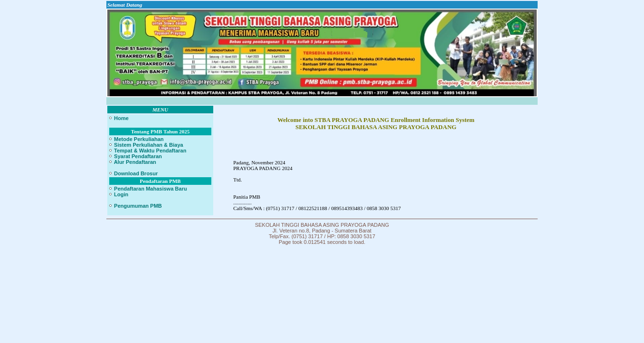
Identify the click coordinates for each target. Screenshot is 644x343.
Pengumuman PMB (135, 206)
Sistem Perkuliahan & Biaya (146, 145)
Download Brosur (133, 173)
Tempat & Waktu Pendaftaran (147, 151)
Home (119, 118)
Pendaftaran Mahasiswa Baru (148, 189)
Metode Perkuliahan (136, 139)
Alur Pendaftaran (132, 162)
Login (118, 194)
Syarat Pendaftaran (135, 156)
